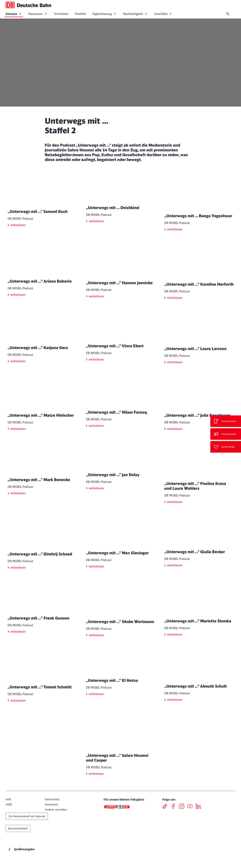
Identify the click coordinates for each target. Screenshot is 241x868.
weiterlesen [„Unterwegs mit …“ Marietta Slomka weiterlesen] (175, 645)
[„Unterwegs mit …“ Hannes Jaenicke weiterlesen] (121, 271)
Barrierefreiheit (18, 841)
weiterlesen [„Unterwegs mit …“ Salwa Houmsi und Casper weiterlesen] (96, 787)
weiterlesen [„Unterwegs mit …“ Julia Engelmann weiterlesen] (175, 435)
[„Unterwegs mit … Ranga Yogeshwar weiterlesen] (199, 203)
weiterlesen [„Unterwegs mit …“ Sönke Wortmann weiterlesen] (96, 645)
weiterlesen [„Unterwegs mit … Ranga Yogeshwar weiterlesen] (175, 230)
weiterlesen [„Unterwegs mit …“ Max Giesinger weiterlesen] (96, 577)
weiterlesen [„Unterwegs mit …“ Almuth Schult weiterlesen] (175, 713)
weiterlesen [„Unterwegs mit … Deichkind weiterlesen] (96, 230)
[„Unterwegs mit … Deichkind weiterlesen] (121, 203)
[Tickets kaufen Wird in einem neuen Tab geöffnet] (226, 421)
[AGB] (8, 812)
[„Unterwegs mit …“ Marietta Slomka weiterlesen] (199, 617)
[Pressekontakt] (226, 434)
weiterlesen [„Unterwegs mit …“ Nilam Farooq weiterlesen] (96, 435)
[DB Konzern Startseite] (28, 5)
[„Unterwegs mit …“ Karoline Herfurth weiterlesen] (199, 271)
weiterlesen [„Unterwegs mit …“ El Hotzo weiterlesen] (96, 713)
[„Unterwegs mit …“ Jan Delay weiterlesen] (121, 476)
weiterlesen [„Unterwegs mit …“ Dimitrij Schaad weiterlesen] (18, 577)
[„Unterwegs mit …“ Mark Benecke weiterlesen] (42, 476)
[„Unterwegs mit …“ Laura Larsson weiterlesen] (199, 339)
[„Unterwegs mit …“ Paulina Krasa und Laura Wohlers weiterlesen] (199, 478)
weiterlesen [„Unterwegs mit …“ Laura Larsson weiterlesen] (175, 367)
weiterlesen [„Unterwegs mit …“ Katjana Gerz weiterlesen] (18, 367)
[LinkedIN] (199, 819)
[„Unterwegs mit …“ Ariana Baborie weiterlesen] (42, 271)
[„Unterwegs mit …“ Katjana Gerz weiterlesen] (42, 339)
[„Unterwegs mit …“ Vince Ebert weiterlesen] (121, 339)
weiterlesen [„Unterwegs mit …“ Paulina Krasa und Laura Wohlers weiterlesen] (175, 508)
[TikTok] (166, 819)
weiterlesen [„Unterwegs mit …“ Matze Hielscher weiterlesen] (18, 435)
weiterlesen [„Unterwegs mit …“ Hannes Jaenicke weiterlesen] (96, 299)
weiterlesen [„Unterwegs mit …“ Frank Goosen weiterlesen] (18, 645)
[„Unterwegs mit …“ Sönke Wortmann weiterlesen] (121, 617)
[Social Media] (226, 447)
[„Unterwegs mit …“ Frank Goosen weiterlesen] (42, 617)
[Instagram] (183, 819)
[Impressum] (51, 817)
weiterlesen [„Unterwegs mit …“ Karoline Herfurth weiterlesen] (175, 299)
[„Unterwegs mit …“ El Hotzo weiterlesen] (121, 686)
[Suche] (228, 14)
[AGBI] (9, 817)
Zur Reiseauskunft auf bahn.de (27, 829)
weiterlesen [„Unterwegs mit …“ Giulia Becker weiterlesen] (175, 577)
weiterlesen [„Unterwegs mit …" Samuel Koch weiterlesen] (18, 230)
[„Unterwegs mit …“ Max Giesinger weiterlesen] (121, 549)
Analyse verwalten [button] (56, 822)
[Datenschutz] (52, 812)
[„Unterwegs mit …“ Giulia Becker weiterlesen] (199, 549)
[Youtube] (191, 819)
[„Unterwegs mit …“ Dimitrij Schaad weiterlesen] (42, 549)
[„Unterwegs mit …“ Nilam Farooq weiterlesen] (121, 408)
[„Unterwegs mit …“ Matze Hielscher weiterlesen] (42, 408)
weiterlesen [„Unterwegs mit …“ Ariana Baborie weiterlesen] (18, 299)
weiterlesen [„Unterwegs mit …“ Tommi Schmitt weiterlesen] (18, 713)
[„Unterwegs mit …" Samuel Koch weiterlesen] (42, 203)
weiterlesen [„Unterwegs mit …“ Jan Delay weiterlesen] (96, 504)
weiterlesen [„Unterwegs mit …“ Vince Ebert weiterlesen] (96, 367)
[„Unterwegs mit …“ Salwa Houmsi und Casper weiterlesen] (121, 756)
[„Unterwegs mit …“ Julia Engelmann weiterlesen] (199, 408)
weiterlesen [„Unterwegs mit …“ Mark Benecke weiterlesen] (18, 504)
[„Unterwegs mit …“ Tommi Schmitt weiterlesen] (42, 686)
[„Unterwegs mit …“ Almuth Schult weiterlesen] (199, 686)
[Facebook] (174, 819)
